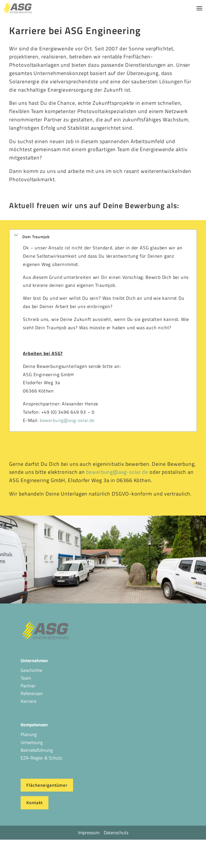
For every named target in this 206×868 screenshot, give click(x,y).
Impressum (89, 833)
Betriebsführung (37, 750)
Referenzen (32, 693)
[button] (103, 237)
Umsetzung (32, 742)
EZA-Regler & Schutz (41, 758)
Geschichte (31, 670)
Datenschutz (116, 833)
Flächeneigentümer (47, 785)
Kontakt (35, 803)
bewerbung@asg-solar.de (67, 420)
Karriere (29, 701)
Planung (29, 734)
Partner (28, 686)
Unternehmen (34, 660)
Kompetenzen (34, 725)
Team (26, 678)
